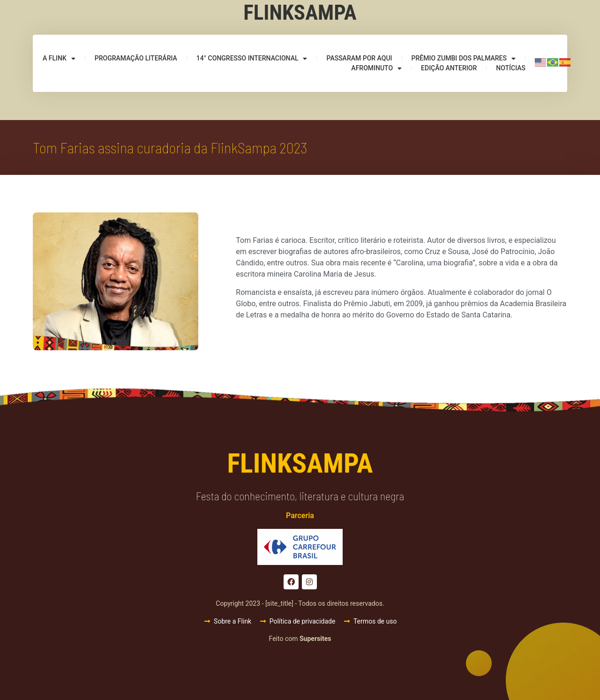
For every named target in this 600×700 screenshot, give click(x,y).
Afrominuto (376, 68)
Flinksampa (300, 12)
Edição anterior (449, 68)
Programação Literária (136, 58)
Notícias (511, 68)
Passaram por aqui (359, 58)
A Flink (59, 58)
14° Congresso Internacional (252, 58)
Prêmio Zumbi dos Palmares (464, 58)
